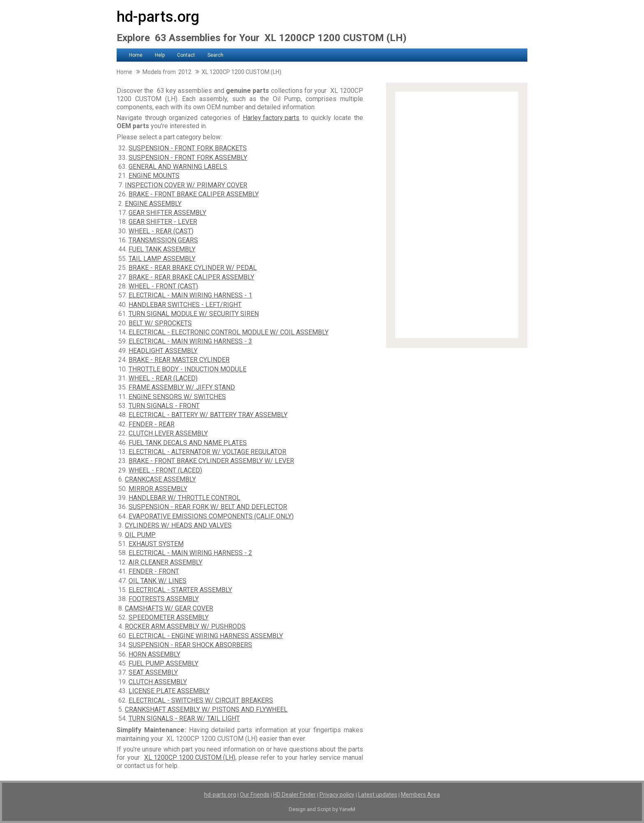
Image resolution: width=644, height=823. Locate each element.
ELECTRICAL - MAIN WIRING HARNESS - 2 (190, 553)
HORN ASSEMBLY (154, 654)
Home (136, 55)
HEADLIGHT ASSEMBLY (163, 351)
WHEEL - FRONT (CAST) (163, 286)
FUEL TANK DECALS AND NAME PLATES (188, 443)
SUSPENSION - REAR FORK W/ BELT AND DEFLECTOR (208, 507)
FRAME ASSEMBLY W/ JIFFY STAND (182, 387)
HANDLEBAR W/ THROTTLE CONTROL (184, 498)
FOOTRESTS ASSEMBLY (164, 599)
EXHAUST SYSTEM (156, 544)
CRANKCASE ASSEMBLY (160, 479)
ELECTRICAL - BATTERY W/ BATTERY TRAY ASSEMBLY (208, 415)
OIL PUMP (140, 535)
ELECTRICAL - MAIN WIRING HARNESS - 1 (190, 295)
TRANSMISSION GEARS (163, 240)
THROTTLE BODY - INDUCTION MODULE (187, 369)
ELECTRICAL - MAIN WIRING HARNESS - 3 (190, 341)
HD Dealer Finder (294, 795)
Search (215, 55)
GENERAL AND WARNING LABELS (178, 167)
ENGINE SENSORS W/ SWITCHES (177, 397)
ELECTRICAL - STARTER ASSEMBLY (180, 590)
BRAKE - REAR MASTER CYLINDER (179, 360)
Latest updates (378, 795)
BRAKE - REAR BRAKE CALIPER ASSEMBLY (191, 277)
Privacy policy (337, 795)
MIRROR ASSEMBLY (158, 489)
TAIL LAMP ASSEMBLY (162, 259)
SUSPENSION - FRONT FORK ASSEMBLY (188, 158)
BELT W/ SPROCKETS (160, 323)
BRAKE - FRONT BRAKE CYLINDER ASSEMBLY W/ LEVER (211, 461)
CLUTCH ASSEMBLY (158, 682)
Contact (186, 55)
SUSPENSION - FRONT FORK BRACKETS (188, 148)
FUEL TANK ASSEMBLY (162, 249)
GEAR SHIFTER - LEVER (163, 222)
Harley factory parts (271, 118)
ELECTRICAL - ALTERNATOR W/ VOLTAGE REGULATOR (207, 452)
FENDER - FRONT (154, 571)
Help (160, 55)
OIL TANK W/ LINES (158, 581)
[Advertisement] (457, 215)
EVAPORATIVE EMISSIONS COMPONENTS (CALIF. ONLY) (211, 516)
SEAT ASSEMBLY (153, 672)
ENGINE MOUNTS (154, 176)
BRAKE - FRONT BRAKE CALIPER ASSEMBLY (194, 194)
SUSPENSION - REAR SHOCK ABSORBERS (190, 645)
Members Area (420, 795)
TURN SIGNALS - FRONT (164, 406)
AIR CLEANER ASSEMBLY (166, 562)
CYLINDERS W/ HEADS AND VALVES (178, 525)
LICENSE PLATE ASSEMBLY (169, 691)
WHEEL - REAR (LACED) (163, 378)
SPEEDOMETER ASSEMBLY (169, 617)
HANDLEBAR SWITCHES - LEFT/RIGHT (185, 305)
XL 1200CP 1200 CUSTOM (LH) (190, 757)
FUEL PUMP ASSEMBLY (163, 663)
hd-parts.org (158, 17)
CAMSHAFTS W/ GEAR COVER (169, 608)
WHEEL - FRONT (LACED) (165, 470)
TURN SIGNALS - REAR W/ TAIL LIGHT (184, 718)
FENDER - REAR (152, 424)
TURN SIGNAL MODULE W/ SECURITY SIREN (194, 314)
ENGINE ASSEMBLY (153, 204)
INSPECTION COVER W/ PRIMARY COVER (186, 185)
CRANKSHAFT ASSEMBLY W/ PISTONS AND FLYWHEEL (206, 709)
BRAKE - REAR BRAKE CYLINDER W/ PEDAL (193, 268)
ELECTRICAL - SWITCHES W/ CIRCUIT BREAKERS (201, 700)
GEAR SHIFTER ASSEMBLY (167, 213)
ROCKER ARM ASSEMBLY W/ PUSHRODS (185, 626)
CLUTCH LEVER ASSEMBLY (168, 433)
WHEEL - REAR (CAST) (161, 231)
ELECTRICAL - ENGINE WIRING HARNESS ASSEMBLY (206, 636)
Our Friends (255, 795)
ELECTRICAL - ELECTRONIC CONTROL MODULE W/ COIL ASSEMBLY (229, 332)
